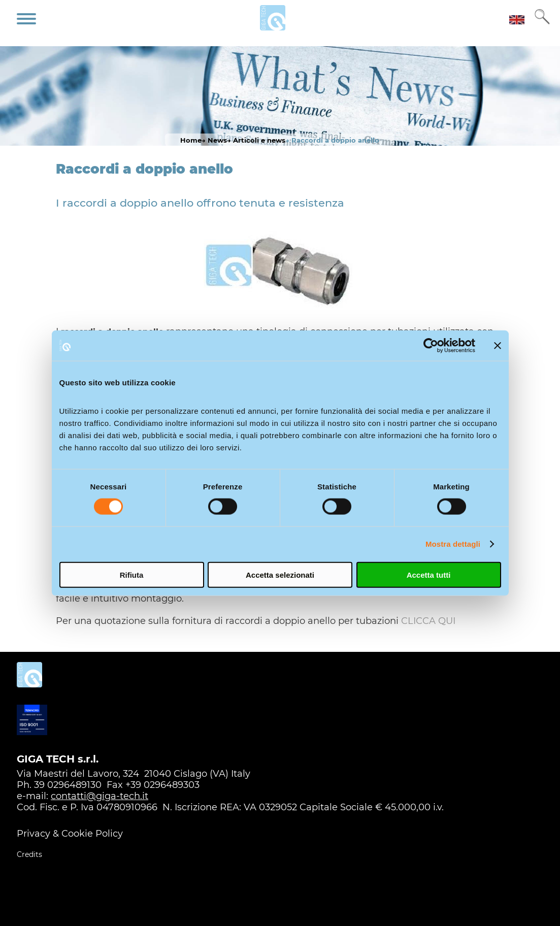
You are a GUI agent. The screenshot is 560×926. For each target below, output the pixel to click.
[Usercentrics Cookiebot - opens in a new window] (431, 346)
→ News (214, 140)
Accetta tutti (429, 574)
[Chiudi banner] (498, 346)
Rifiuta (132, 574)
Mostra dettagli (453, 544)
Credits (29, 854)
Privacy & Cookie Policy (70, 834)
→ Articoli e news (256, 140)
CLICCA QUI (428, 621)
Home (191, 140)
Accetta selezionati (280, 574)
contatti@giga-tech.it (100, 796)
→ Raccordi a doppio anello (332, 140)
